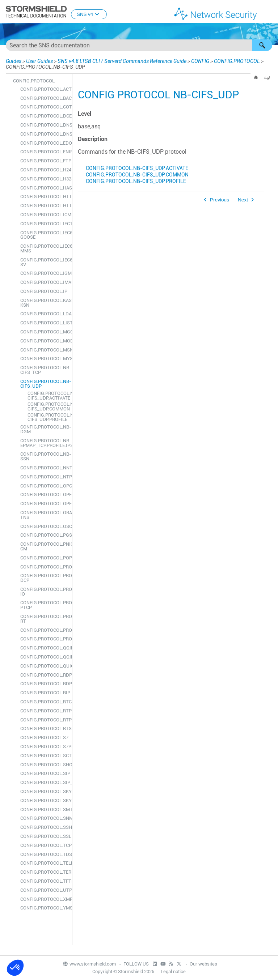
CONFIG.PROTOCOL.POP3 (44, 558)
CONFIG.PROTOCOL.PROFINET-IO (44, 592)
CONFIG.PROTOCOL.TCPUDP (44, 845)
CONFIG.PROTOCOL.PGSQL (44, 535)
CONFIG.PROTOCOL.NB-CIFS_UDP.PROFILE (48, 417)
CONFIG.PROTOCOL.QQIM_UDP (44, 657)
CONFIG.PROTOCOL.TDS (44, 854)
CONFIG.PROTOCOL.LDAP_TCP (44, 314)
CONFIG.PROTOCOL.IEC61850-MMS (44, 248)
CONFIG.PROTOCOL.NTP (44, 477)
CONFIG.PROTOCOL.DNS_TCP (44, 125)
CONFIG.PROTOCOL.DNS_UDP (44, 134)
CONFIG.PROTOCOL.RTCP (44, 702)
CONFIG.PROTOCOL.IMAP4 (44, 282)
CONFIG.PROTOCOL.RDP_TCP (44, 675)
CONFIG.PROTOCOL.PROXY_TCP (44, 630)
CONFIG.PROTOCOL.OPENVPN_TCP (44, 495)
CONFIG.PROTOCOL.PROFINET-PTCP (44, 605)
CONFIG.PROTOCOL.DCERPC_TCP (44, 116)
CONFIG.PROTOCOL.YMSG (44, 908)
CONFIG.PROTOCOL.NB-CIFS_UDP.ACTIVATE (48, 396)
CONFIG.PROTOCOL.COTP (44, 107)
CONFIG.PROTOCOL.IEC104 (44, 224)
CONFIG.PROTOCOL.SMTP (44, 809)
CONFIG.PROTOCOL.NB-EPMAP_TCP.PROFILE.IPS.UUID (44, 443)
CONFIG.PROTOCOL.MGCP (44, 332)
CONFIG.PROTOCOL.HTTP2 (44, 206)
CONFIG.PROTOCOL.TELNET (44, 863)
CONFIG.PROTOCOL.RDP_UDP (44, 684)
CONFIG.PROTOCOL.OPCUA (44, 486)
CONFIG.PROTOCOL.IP (44, 291)
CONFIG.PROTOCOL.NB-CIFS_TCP (44, 370)
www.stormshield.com (89, 964)
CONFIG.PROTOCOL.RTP (44, 711)
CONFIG (200, 61)
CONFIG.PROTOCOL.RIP (44, 693)
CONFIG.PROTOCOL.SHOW (44, 765)
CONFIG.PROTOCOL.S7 (44, 738)
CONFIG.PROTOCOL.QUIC (44, 666)
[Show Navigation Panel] (269, 12)
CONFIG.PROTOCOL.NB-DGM (44, 429)
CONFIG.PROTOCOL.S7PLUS (44, 747)
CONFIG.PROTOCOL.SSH (44, 827)
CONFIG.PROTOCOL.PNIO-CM (44, 546)
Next (243, 200)
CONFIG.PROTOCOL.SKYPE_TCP (44, 791)
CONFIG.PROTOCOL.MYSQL (44, 359)
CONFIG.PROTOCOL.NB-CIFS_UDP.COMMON (48, 406)
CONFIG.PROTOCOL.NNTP (44, 468)
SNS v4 (89, 14)
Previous (220, 200)
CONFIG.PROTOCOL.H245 (44, 170)
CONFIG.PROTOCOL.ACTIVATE (44, 89)
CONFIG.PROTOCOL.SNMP (44, 818)
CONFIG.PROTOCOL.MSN (44, 350)
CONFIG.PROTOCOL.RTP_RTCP (44, 720)
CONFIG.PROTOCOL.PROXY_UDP (44, 639)
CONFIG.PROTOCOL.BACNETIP (44, 98)
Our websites (203, 964)
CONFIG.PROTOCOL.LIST (44, 323)
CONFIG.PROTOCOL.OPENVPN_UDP (44, 504)
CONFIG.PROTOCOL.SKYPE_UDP (44, 800)
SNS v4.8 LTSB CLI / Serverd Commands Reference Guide (122, 61)
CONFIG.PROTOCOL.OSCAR (44, 526)
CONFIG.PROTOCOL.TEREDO (44, 872)
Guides (14, 61)
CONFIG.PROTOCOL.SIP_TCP (44, 773)
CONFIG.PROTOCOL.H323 (44, 179)
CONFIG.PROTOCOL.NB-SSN (44, 456)
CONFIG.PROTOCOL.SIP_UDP (44, 782)
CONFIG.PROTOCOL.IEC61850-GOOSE (44, 235)
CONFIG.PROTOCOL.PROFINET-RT (44, 619)
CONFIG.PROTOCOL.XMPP (44, 899)
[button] (262, 45)
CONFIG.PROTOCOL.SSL (44, 836)
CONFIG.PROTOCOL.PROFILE (44, 567)
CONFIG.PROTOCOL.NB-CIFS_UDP (44, 384)
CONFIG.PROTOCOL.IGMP (44, 273)
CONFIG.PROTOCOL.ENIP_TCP (44, 152)
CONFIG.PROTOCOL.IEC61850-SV (44, 262)
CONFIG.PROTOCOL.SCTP (44, 756)
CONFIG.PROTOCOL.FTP (44, 161)
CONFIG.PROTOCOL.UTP (44, 890)
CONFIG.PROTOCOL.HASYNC (44, 188)
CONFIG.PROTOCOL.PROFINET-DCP (44, 578)
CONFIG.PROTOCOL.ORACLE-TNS (44, 515)
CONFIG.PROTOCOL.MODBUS (44, 341)
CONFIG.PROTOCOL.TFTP (44, 881)
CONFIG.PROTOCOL (237, 61)
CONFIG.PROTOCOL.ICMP (44, 215)
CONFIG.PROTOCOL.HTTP (44, 197)
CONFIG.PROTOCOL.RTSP (44, 728)
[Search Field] (139, 45)
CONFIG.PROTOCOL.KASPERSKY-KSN (44, 303)
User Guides (39, 61)
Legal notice (173, 972)
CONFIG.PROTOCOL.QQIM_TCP (44, 648)
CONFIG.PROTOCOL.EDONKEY (44, 143)
